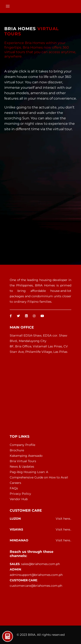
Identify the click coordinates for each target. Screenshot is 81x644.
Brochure (17, 450)
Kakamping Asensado (26, 456)
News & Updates (22, 467)
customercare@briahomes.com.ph (36, 586)
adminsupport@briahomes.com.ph (36, 575)
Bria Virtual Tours (23, 461)
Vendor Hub (19, 499)
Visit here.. (64, 519)
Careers (15, 483)
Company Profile (22, 445)
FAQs (14, 488)
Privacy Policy (20, 494)
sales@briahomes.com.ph (40, 564)
